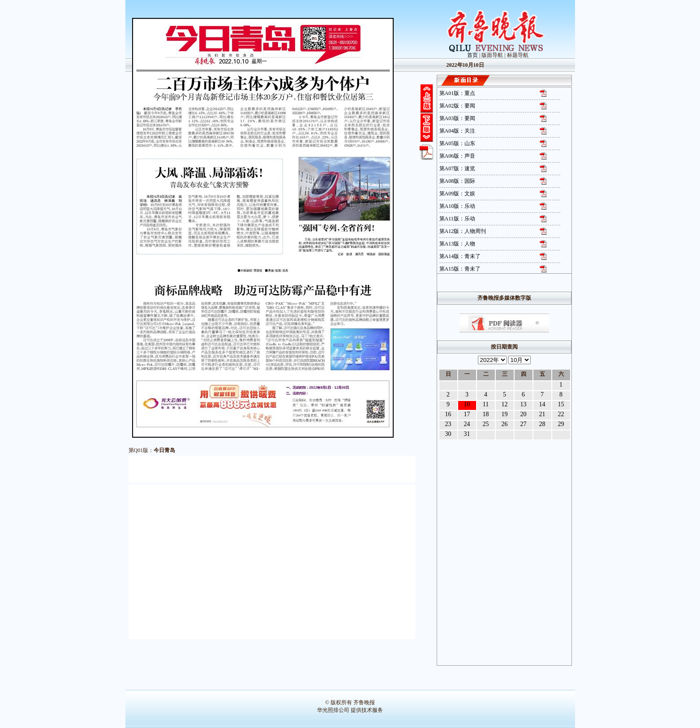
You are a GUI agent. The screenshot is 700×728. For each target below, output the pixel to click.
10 (467, 404)
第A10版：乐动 (457, 206)
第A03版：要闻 (457, 118)
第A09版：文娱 (457, 194)
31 (467, 434)
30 (448, 434)
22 (561, 414)
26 (505, 424)
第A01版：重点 (457, 93)
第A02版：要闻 (457, 106)
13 (524, 404)
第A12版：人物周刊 (463, 231)
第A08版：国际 (457, 181)
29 (561, 424)
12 (505, 404)
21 (542, 414)
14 (542, 404)
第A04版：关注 (457, 131)
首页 (472, 55)
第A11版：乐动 (457, 219)
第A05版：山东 (457, 143)
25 (486, 424)
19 (505, 414)
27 (524, 424)
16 (448, 414)
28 (542, 424)
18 (486, 414)
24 (467, 424)
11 (486, 404)
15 (561, 404)
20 (524, 414)
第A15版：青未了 (460, 269)
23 (448, 424)
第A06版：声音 (457, 156)
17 (467, 414)
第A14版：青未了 (460, 256)
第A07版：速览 (457, 168)
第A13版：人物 (457, 244)
